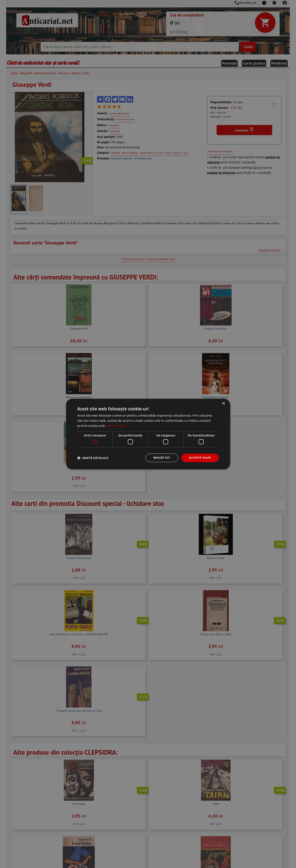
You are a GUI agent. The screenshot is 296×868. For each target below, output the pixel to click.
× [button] (223, 403)
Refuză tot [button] (160, 458)
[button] (93, 458)
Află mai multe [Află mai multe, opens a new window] (117, 425)
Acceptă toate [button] (199, 458)
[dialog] (148, 434)
